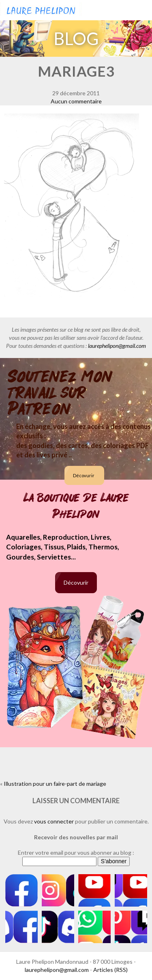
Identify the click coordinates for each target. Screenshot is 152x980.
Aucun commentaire (76, 101)
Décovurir (84, 475)
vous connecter (54, 821)
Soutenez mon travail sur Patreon (60, 393)
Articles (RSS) (110, 970)
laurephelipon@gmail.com (117, 346)
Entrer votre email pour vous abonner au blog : (76, 852)
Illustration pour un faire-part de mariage (55, 784)
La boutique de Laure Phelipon (76, 506)
